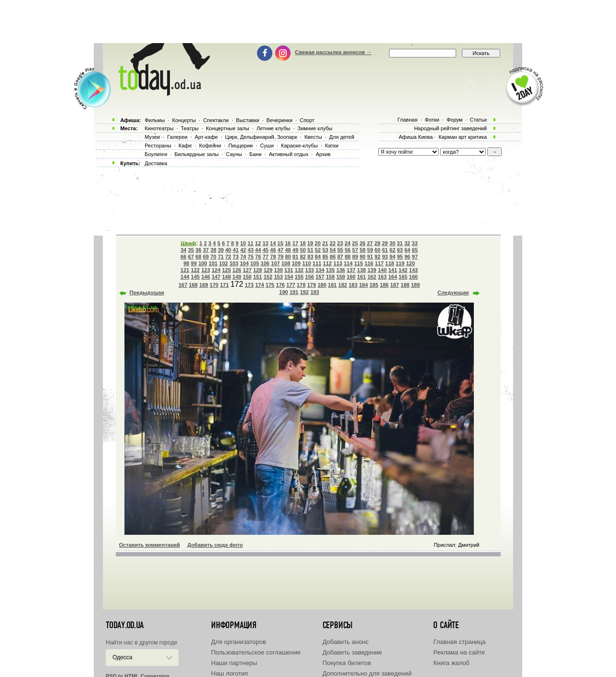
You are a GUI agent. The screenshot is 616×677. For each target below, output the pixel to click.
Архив (323, 154)
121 (185, 270)
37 (206, 250)
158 (330, 277)
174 (259, 285)
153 (278, 277)
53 (325, 250)
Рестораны (158, 146)
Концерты (184, 120)
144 (185, 277)
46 (273, 250)
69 (206, 257)
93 (385, 257)
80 (288, 257)
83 (310, 257)
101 (213, 263)
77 (266, 257)
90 (362, 257)
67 (191, 257)
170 (214, 285)
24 (347, 243)
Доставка (156, 163)
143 (414, 270)
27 (370, 243)
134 (320, 270)
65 (415, 250)
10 (243, 243)
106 (265, 263)
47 (280, 250)
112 (327, 263)
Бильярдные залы (197, 154)
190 (283, 292)
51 (310, 250)
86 (333, 257)
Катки (332, 146)
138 (361, 270)
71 (221, 257)
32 (407, 243)
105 (255, 263)
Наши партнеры (234, 663)
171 (224, 285)
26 (362, 243)
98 (186, 263)
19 (310, 243)
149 (237, 277)
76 (258, 257)
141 (392, 270)
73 (235, 257)
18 (302, 243)
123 (205, 270)
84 (318, 257)
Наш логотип (230, 673)
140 (382, 270)
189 (415, 285)
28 (377, 243)
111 (317, 263)
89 (355, 257)
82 (303, 257)
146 (205, 277)
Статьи (479, 120)
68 (198, 257)
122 (195, 270)
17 (295, 243)
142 (403, 270)
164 (392, 277)
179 (312, 285)
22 (333, 243)
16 (288, 243)
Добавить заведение (352, 652)
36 (198, 250)
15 (280, 243)
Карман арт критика (463, 137)
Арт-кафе (206, 137)
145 (195, 277)
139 (372, 270)
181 (332, 285)
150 (247, 277)
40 (228, 250)
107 (275, 263)
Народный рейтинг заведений (450, 128)
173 (249, 285)
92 (378, 257)
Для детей (342, 137)
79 (280, 257)
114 (348, 263)
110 (306, 263)
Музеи (152, 137)
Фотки (432, 120)
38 (213, 250)
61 (385, 250)
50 (303, 250)
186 (384, 285)
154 (289, 277)
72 (228, 257)
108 (286, 263)
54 (333, 250)
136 (341, 270)
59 (370, 250)
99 (194, 263)
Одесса (122, 657)
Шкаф (188, 243)
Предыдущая (147, 293)
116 (369, 263)
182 (343, 285)
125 (226, 270)
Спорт (307, 120)
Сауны (234, 154)
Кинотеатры (159, 128)
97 (415, 257)
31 (400, 243)
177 (291, 285)
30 (392, 243)
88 (347, 257)
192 (304, 292)
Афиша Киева (416, 137)
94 (392, 257)
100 (202, 263)
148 (226, 277)
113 (338, 263)
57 (355, 250)
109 (296, 263)
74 (243, 257)
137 (351, 270)
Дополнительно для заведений (367, 673)
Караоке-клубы (299, 146)
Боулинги (156, 154)
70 (213, 257)
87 (340, 257)
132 (299, 270)
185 (374, 285)
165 (403, 277)
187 (394, 285)
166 (414, 277)
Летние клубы (274, 128)
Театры (190, 128)
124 (216, 270)
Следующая (453, 293)
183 (353, 285)
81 (295, 257)
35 (191, 250)
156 (310, 277)
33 (414, 243)
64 (407, 250)
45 (266, 250)
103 (234, 263)
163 (382, 277)
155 (299, 277)
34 (183, 250)
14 (273, 243)
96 (407, 257)
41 (235, 250)
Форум (454, 120)
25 (355, 243)
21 (325, 243)
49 (295, 250)
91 (370, 257)
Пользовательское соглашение (256, 652)
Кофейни (210, 146)
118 (390, 263)
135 (330, 270)
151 (258, 277)
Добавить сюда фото (215, 545)
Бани (256, 154)
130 (278, 270)
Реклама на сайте (459, 652)
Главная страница (459, 642)
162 (372, 277)
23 (340, 243)
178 (301, 285)
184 (363, 285)
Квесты (313, 137)
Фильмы (155, 120)
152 (268, 277)
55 (340, 250)
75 (251, 257)
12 (258, 243)
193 (314, 292)
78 (273, 257)
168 (193, 285)
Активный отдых (289, 154)
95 (400, 257)
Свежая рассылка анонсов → (333, 52)
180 (322, 285)
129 (268, 270)
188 (405, 285)
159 (341, 277)
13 (265, 243)
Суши (267, 146)
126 (237, 270)
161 (361, 277)
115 (358, 263)
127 (247, 270)
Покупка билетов (347, 663)
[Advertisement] (308, 22)
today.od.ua (125, 625)
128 (258, 270)
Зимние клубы (315, 128)
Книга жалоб (451, 663)
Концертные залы (227, 128)
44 (258, 250)
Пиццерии (241, 146)
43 (251, 250)
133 (310, 270)
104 (244, 263)
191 (294, 292)
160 (351, 277)
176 (280, 285)
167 (183, 285)
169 (203, 285)
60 (378, 250)
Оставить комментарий (150, 545)
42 (243, 250)
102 (224, 263)
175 (270, 285)
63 (400, 250)
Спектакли (216, 120)
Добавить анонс (346, 642)
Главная (407, 120)
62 (392, 250)
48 (288, 250)
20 (318, 243)
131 (289, 270)
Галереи (177, 137)
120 (410, 263)
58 (362, 250)
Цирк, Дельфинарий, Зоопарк (261, 137)
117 (379, 263)
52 (318, 250)
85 (325, 257)
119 (400, 263)
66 (183, 257)
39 (221, 250)
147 (216, 277)
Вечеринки (280, 120)
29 (385, 243)
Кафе (185, 146)
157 (320, 277)
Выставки (248, 120)
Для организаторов (239, 642)
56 (347, 250)
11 (250, 243)
